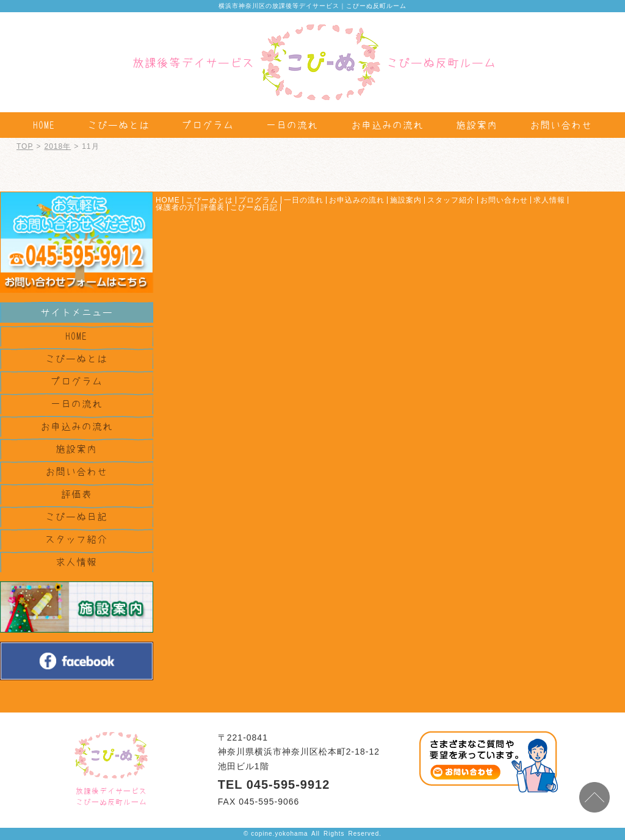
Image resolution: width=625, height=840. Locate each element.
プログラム (208, 125)
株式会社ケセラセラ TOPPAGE (111, 755)
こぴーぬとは (118, 125)
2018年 (57, 146)
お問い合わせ (561, 125)
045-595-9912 (288, 784)
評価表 (77, 494)
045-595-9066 (269, 802)
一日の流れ (292, 125)
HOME (44, 125)
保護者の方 (175, 207)
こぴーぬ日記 (76, 517)
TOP (25, 146)
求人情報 (76, 562)
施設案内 (477, 125)
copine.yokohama (279, 834)
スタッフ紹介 (76, 539)
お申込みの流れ (387, 125)
